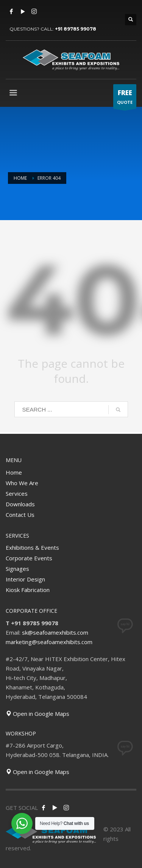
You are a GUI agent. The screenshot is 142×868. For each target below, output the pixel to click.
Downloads (20, 504)
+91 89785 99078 (76, 29)
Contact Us (20, 515)
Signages (17, 569)
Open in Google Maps (37, 714)
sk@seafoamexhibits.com (55, 632)
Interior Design (25, 579)
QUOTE (125, 98)
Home (14, 472)
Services (17, 493)
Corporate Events (29, 558)
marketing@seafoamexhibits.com (49, 642)
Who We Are (22, 483)
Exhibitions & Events (32, 547)
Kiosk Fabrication (28, 590)
